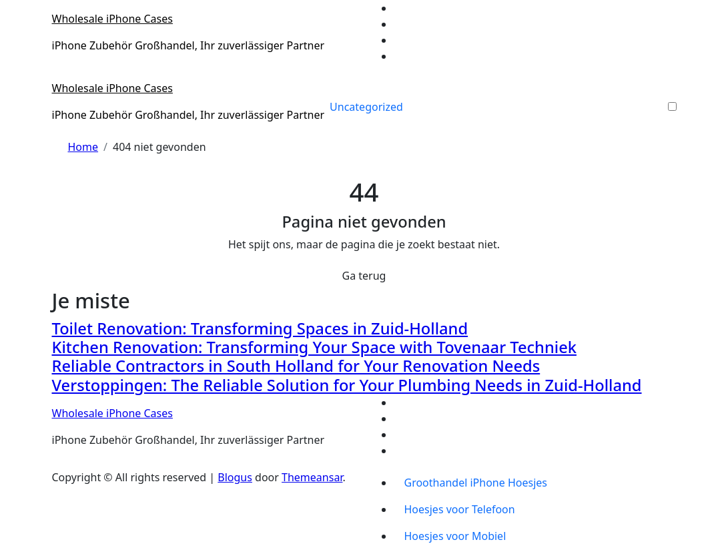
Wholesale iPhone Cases (112, 19)
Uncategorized (366, 107)
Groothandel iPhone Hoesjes (476, 483)
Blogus (235, 477)
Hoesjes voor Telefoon (460, 509)
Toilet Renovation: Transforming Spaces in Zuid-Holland (260, 328)
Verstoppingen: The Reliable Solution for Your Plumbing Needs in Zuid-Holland (347, 385)
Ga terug (364, 276)
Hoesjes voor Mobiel (455, 536)
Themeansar (312, 477)
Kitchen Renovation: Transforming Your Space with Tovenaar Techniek (314, 347)
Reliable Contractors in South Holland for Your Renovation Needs (296, 366)
